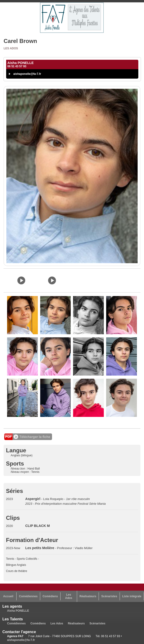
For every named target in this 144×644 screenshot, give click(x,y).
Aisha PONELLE (18, 611)
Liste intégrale (132, 596)
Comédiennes (28, 596)
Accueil (8, 596)
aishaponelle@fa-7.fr (27, 74)
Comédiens (50, 596)
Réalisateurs (88, 596)
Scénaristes (109, 596)
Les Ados (11, 48)
